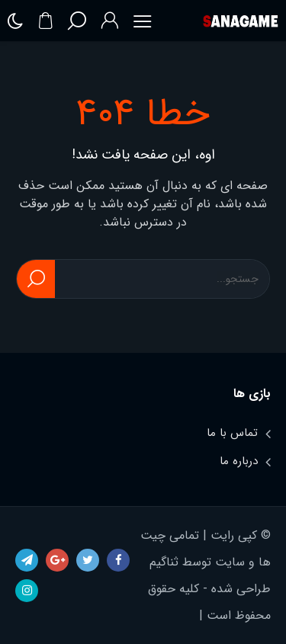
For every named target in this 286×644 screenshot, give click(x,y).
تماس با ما (232, 433)
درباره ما (239, 461)
